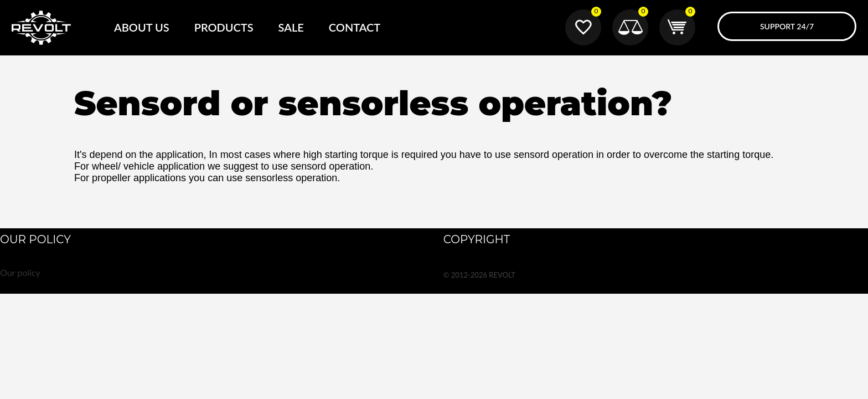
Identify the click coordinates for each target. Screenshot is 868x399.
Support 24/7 (787, 26)
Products (224, 27)
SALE (291, 27)
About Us (142, 27)
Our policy (20, 272)
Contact (355, 27)
